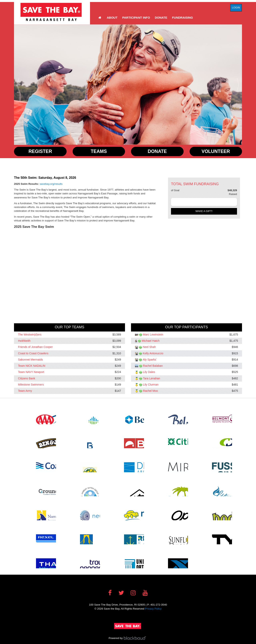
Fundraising (182, 18)
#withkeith (24, 341)
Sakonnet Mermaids (30, 360)
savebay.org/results (51, 184)
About (112, 18)
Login (236, 8)
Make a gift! (204, 211)
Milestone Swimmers (31, 385)
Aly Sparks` (150, 360)
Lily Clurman (151, 385)
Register (40, 151)
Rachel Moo (150, 391)
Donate (161, 18)
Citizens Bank (27, 378)
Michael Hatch (151, 341)
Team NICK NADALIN (32, 366)
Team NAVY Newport (31, 372)
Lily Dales (149, 372)
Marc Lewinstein (153, 335)
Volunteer (216, 151)
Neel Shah (149, 347)
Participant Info (136, 18)
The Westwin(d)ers (30, 335)
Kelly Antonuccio (153, 353)
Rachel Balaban (153, 366)
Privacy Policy (153, 609)
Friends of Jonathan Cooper (35, 347)
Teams (99, 151)
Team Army (25, 391)
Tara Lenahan (152, 378)
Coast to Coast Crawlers (33, 353)
